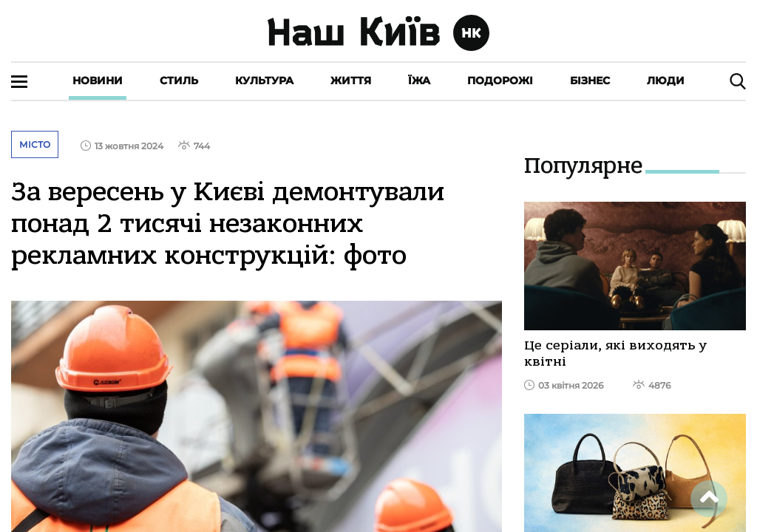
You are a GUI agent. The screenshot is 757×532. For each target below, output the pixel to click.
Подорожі (500, 81)
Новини (98, 81)
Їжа (419, 81)
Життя (351, 81)
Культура (264, 81)
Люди (666, 81)
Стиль (179, 81)
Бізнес (590, 81)
